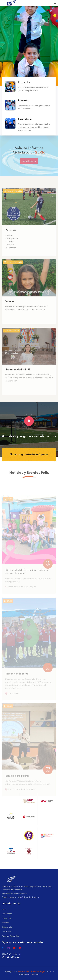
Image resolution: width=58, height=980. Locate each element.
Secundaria (7, 927)
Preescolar (7, 918)
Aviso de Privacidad (10, 936)
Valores (10, 310)
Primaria (5, 923)
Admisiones (29, 164)
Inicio (4, 909)
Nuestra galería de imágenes (29, 455)
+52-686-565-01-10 (19, 893)
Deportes (11, 239)
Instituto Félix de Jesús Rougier (32, 971)
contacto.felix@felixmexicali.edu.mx (24, 897)
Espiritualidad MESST (18, 378)
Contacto (6, 931)
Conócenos (7, 914)
